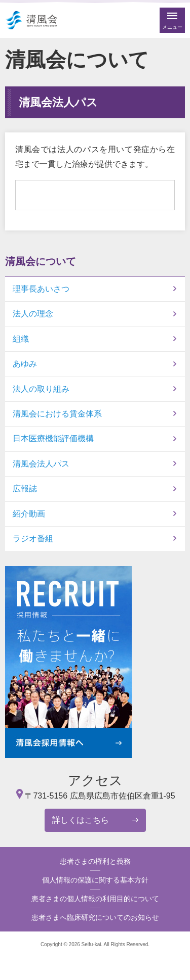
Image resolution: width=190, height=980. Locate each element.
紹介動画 (29, 514)
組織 (21, 339)
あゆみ (25, 364)
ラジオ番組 (33, 539)
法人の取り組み (41, 389)
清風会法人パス (41, 464)
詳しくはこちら (81, 820)
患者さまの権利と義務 (95, 861)
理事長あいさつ (41, 289)
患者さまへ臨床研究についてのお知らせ (95, 917)
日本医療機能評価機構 (53, 438)
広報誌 (25, 488)
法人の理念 (33, 314)
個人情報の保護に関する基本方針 (95, 880)
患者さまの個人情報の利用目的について (95, 899)
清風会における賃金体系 (57, 414)
